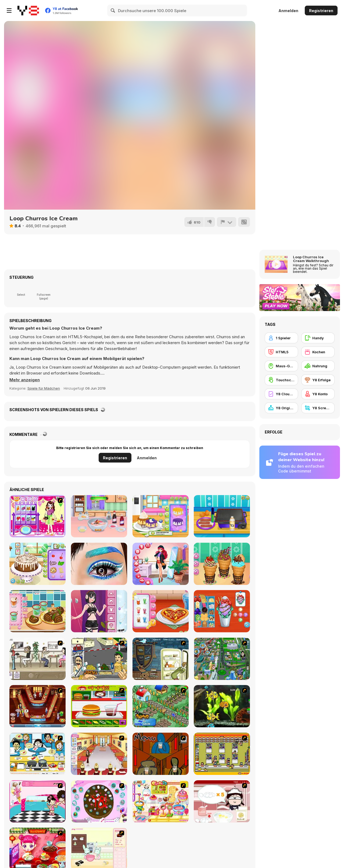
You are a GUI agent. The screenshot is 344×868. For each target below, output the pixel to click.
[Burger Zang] (99, 706)
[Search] (113, 10)
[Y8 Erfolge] (318, 380)
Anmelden (288, 11)
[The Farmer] (161, 706)
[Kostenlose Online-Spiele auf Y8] (28, 10)
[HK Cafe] (37, 754)
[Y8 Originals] (281, 408)
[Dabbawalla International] (222, 659)
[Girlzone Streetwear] (99, 611)
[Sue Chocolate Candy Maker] (161, 801)
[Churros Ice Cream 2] (222, 564)
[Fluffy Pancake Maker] (161, 516)
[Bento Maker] (99, 516)
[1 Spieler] (281, 338)
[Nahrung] (318, 366)
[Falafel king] (99, 659)
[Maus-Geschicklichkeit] (281, 366)
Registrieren (321, 11)
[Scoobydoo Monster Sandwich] (161, 659)
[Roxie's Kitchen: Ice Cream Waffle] (222, 611)
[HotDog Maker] (222, 516)
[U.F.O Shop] (222, 754)
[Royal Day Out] (161, 564)
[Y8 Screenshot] (318, 408)
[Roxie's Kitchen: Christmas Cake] (37, 611)
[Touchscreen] (281, 380)
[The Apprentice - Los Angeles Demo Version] (37, 706)
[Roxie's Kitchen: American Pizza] (161, 611)
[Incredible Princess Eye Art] (99, 564)
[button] (25, 380)
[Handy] (318, 338)
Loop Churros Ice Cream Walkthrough (311, 259)
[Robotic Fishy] (222, 706)
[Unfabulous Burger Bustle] (99, 754)
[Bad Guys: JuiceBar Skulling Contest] (161, 754)
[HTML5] (281, 352)
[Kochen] (318, 352)
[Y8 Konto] (318, 394)
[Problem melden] (227, 222)
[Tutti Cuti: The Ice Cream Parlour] (37, 801)
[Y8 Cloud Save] (281, 394)
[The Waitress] (37, 659)
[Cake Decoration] (99, 801)
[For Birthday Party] (37, 516)
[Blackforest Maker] (37, 564)
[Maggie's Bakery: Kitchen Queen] (222, 801)
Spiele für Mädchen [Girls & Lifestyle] (44, 388)
